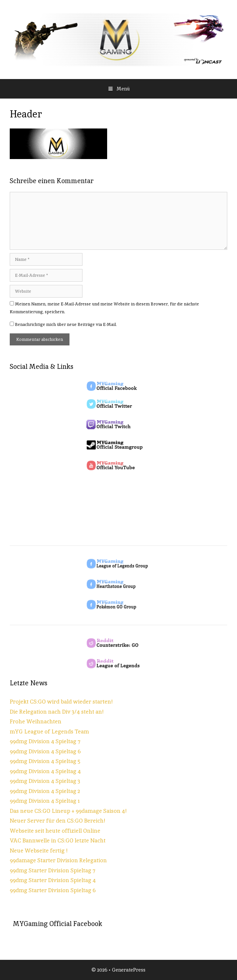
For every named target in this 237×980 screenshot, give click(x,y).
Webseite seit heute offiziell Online (55, 831)
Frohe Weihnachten (36, 721)
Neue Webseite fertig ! (39, 851)
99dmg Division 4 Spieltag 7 (45, 741)
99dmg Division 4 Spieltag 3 (45, 781)
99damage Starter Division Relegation (58, 860)
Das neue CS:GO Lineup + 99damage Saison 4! (68, 811)
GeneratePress (129, 970)
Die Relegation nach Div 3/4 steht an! (57, 712)
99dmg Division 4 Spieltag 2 (45, 791)
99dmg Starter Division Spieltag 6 (53, 890)
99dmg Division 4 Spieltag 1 (45, 801)
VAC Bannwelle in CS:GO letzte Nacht (58, 840)
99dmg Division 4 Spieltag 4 (45, 771)
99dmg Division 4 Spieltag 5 (45, 761)
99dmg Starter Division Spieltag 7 (53, 870)
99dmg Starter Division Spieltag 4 (53, 880)
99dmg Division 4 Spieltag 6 (45, 751)
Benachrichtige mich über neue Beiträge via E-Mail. (66, 324)
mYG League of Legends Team (49, 732)
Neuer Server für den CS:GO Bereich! (57, 821)
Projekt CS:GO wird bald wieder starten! (61, 702)
